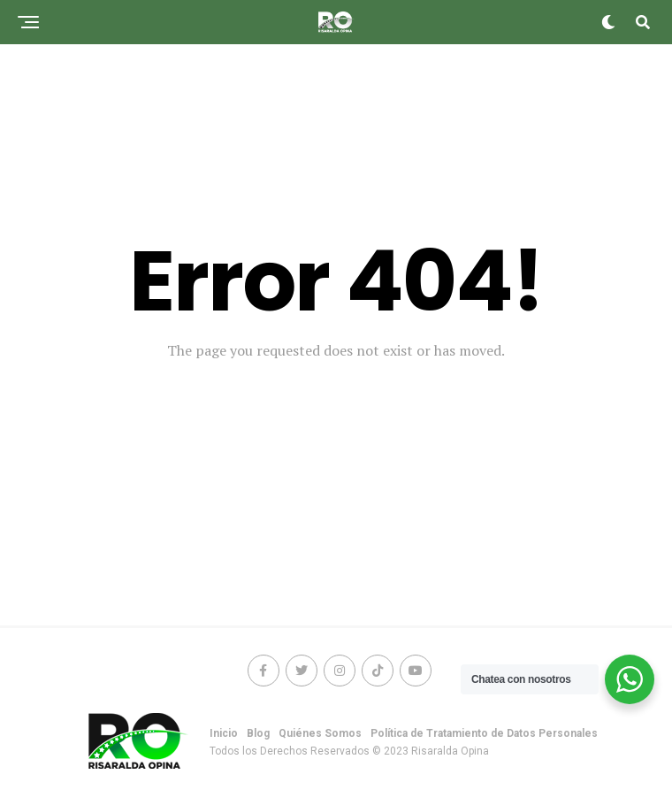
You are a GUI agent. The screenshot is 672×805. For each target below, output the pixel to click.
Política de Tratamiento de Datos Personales (484, 733)
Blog (258, 733)
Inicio (224, 733)
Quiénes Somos (320, 733)
